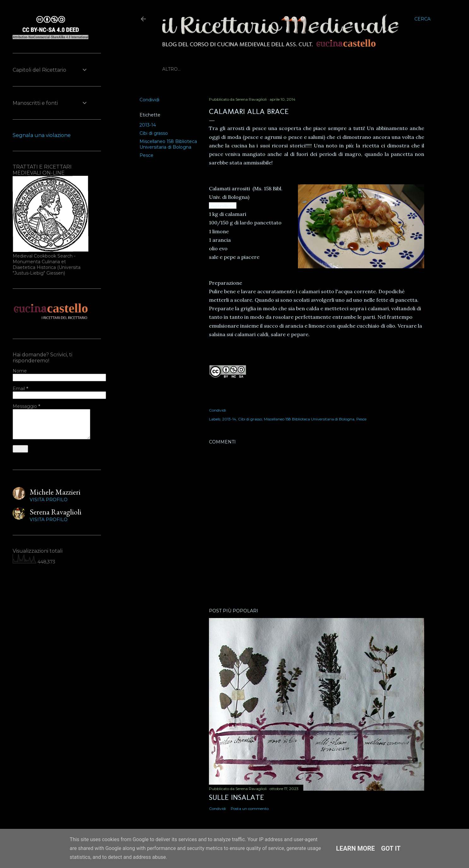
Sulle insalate (237, 797)
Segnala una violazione (42, 135)
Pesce (146, 155)
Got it (391, 848)
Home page (177, 69)
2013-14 (148, 125)
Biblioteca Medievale (224, 69)
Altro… (312, 69)
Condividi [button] (149, 100)
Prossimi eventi (278, 69)
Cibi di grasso (154, 133)
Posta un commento (250, 809)
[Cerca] (422, 19)
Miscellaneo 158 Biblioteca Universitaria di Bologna (168, 144)
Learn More (356, 848)
